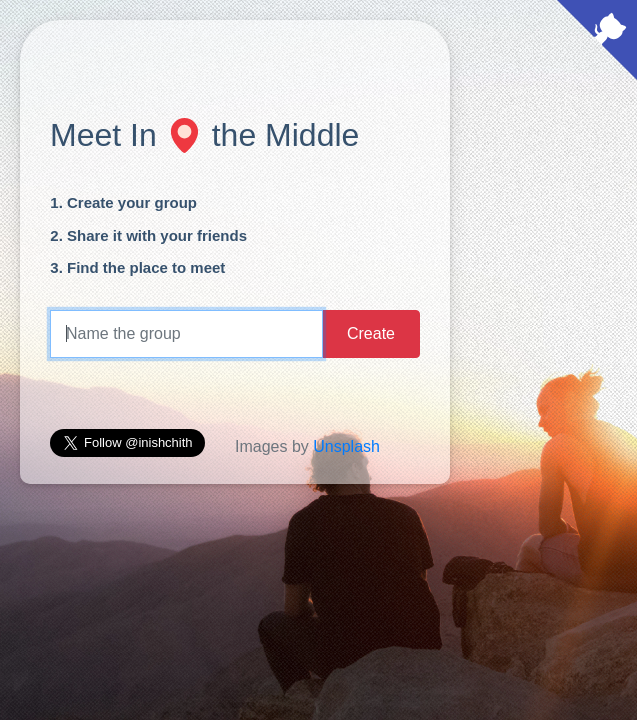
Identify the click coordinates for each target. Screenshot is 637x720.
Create (371, 333)
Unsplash (346, 446)
